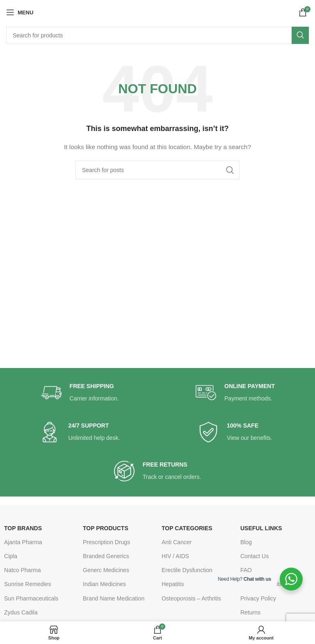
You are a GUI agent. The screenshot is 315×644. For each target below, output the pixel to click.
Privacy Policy (258, 598)
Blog (246, 542)
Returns (250, 612)
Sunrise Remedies (27, 584)
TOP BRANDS (23, 528)
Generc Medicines (106, 570)
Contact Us (255, 556)
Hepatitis (173, 584)
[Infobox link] (80, 393)
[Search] (157, 35)
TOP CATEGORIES (187, 528)
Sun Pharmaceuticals (31, 598)
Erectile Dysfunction (187, 570)
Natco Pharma (22, 570)
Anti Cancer (177, 542)
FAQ (246, 570)
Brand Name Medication (114, 598)
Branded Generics (106, 556)
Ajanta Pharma (23, 542)
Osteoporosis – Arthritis (191, 598)
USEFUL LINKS (261, 528)
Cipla (11, 556)
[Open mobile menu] (20, 12)
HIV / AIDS (175, 556)
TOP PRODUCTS (106, 528)
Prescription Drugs (106, 542)
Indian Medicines (104, 584)
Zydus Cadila (21, 612)
